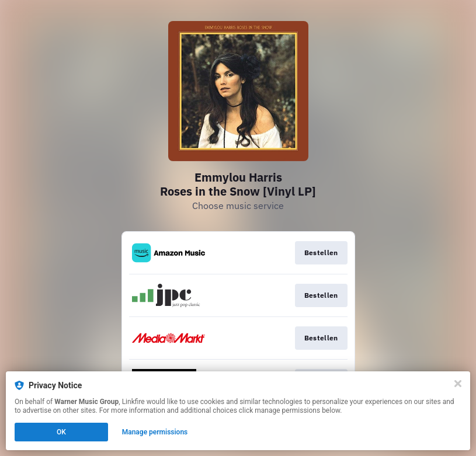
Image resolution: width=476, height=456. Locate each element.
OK (61, 432)
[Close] (458, 384)
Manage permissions (155, 432)
